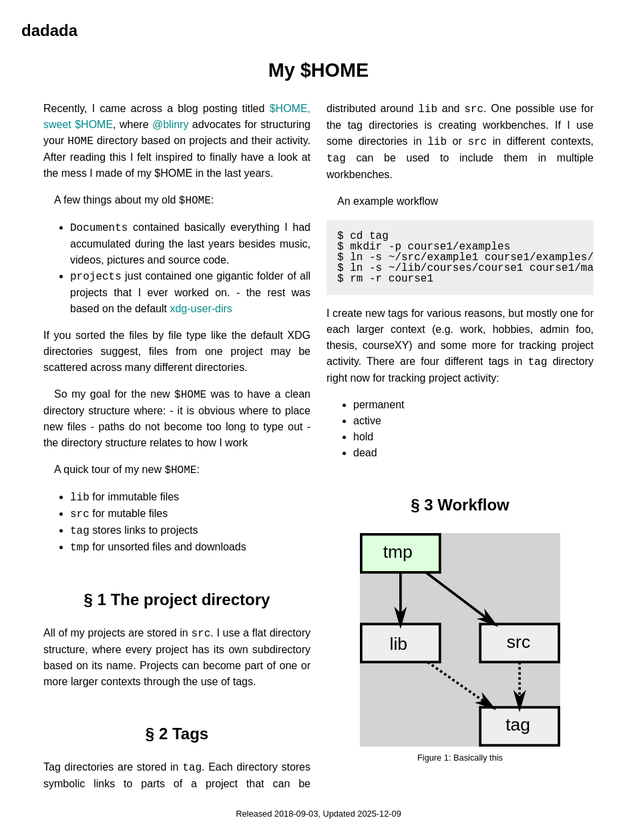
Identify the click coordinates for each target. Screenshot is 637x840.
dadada (49, 30)
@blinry (170, 124)
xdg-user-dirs (201, 309)
